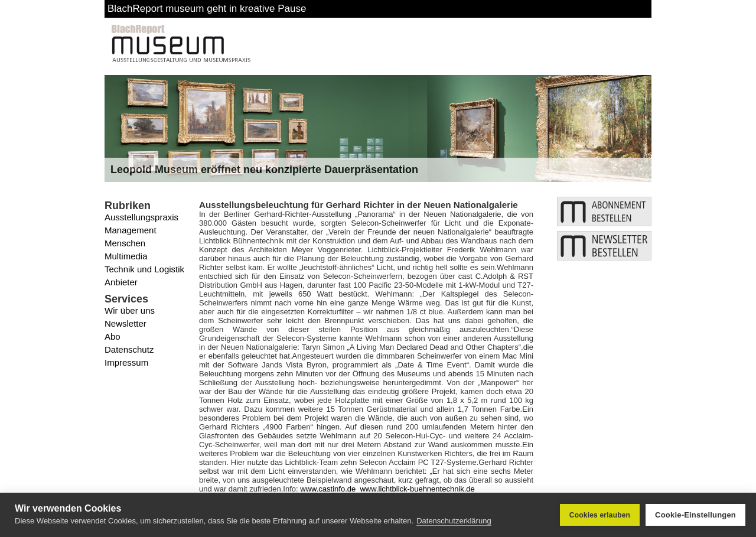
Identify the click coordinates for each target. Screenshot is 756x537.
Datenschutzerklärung (454, 521)
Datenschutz (129, 349)
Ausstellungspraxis (141, 217)
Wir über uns (130, 310)
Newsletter (126, 323)
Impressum (126, 362)
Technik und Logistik (144, 269)
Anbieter (121, 282)
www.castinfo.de (328, 489)
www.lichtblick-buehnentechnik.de (417, 489)
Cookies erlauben (600, 515)
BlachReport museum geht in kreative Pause (207, 9)
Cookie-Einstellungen (695, 515)
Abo (113, 336)
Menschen (125, 243)
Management (131, 230)
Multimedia (126, 256)
